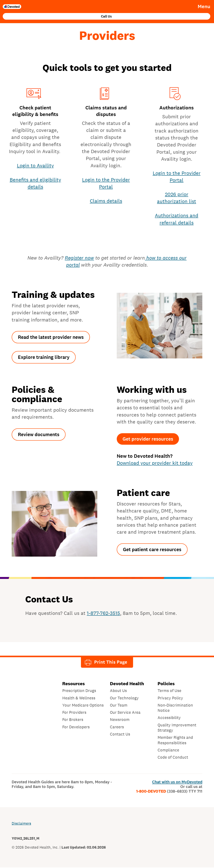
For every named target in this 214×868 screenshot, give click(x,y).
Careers (117, 727)
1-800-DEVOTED (169, 792)
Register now (79, 258)
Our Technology (124, 698)
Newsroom (120, 720)
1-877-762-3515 (103, 614)
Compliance (168, 751)
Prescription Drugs (79, 691)
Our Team (119, 706)
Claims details (106, 201)
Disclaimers (21, 824)
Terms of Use (169, 691)
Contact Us (120, 735)
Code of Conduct (173, 758)
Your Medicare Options (83, 706)
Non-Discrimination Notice (175, 708)
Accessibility (169, 718)
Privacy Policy (170, 698)
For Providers (74, 713)
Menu (204, 7)
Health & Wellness (79, 698)
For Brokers (73, 720)
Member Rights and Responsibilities (175, 741)
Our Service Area (125, 713)
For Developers (76, 727)
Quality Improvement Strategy (177, 728)
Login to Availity (35, 165)
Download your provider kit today (155, 463)
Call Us (106, 16)
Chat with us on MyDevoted (177, 783)
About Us (118, 691)
